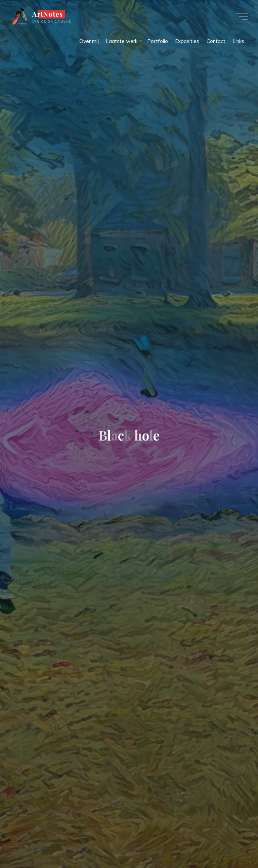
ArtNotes (48, 14)
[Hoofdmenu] (242, 16)
